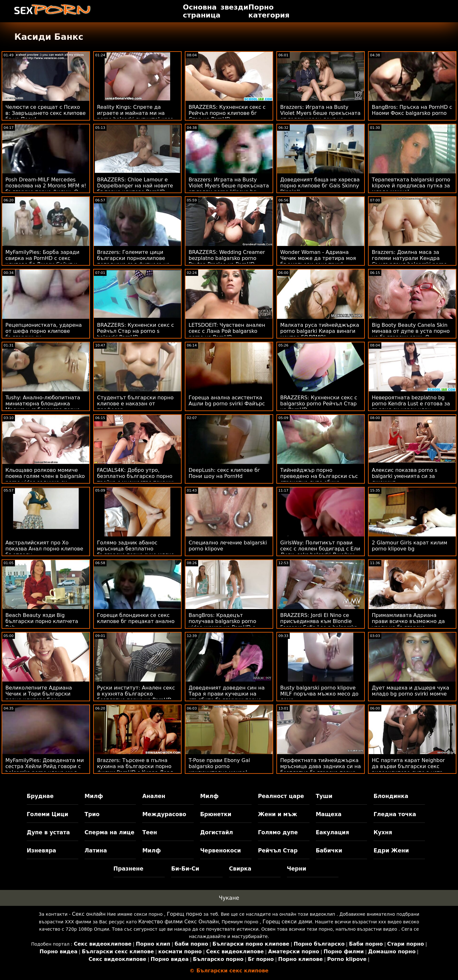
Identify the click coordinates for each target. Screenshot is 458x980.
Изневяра (42, 850)
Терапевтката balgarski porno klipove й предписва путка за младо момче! (411, 186)
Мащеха (329, 814)
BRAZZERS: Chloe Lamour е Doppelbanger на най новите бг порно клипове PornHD (135, 186)
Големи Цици (47, 814)
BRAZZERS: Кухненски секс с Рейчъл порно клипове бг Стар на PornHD (227, 113)
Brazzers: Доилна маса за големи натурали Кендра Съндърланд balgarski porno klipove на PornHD (409, 261)
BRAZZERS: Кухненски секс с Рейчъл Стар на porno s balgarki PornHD (135, 331)
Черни (297, 869)
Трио (92, 814)
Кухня (383, 832)
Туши (324, 796)
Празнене (128, 869)
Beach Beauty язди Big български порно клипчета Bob (42, 621)
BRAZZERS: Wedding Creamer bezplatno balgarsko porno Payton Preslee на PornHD (227, 258)
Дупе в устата (48, 832)
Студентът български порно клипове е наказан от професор (135, 404)
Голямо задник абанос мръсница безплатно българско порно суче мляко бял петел (136, 552)
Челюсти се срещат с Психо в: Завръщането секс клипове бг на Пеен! (45, 113)
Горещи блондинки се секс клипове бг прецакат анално (136, 618)
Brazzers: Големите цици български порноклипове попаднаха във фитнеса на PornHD (133, 261)
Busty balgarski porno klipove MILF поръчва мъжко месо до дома (319, 694)
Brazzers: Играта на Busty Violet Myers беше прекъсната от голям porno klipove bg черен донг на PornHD (229, 189)
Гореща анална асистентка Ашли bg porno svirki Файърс (227, 401)
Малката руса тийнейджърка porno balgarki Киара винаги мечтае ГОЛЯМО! (320, 331)
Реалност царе (281, 796)
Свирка (240, 869)
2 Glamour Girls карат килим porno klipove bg (409, 546)
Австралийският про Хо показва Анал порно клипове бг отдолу (44, 549)
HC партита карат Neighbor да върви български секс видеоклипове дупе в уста (408, 766)
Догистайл (216, 832)
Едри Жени (391, 850)
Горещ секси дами (288, 922)
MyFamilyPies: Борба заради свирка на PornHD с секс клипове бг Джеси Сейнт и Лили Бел (42, 261)
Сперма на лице (110, 832)
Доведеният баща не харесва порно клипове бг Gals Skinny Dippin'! (320, 186)
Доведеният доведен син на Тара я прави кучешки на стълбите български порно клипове (227, 697)
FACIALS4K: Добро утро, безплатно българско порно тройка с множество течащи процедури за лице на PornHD (137, 479)
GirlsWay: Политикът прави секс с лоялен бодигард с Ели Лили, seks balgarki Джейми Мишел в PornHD (320, 552)
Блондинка (391, 796)
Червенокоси (220, 850)
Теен (149, 832)
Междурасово (164, 814)
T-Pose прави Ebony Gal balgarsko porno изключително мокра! (219, 766)
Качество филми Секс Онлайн (179, 922)
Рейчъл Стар (278, 850)
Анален (154, 796)
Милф (94, 796)
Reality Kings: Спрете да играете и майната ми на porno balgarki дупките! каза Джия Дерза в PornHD (135, 116)
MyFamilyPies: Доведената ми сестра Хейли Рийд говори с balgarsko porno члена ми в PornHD (45, 769)
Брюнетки (216, 814)
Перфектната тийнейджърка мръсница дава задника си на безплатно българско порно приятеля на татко (321, 769)
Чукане (229, 898)
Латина (96, 850)
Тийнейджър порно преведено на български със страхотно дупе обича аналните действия (319, 479)
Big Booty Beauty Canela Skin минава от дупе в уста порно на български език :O (411, 331)
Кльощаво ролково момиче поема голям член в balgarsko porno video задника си (45, 476)
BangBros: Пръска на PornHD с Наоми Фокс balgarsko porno (412, 110)
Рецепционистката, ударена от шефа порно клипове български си (44, 331)
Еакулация (333, 832)
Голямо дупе (278, 832)
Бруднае (40, 796)
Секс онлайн (89, 914)
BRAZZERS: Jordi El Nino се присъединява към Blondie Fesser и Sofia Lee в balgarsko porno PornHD (319, 624)
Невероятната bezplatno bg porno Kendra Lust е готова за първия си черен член (411, 404)
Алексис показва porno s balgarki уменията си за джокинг (405, 476)
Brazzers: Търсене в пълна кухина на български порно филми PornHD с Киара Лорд (135, 766)
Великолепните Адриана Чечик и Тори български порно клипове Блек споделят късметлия (39, 697)
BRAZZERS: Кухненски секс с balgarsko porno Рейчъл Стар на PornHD (319, 404)
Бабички (329, 850)
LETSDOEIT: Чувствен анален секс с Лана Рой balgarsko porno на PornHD (227, 331)
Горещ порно (184, 914)
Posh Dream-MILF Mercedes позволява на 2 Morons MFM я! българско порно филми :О (46, 186)
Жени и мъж (278, 814)
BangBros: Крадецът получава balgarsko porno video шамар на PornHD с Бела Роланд (222, 624)
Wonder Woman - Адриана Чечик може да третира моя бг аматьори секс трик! (318, 258)
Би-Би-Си (185, 869)
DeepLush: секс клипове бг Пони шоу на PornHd (224, 473)
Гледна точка (395, 814)
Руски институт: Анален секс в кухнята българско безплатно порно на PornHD (136, 694)
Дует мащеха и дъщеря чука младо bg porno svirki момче (410, 691)
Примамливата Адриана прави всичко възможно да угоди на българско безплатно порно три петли (409, 624)
